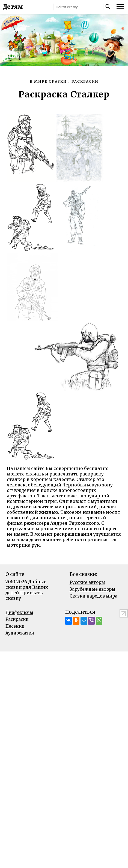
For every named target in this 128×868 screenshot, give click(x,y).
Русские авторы (87, 582)
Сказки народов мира (93, 596)
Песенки (15, 626)
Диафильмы (19, 612)
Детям (13, 7)
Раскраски (17, 619)
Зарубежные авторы (93, 589)
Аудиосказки (20, 633)
